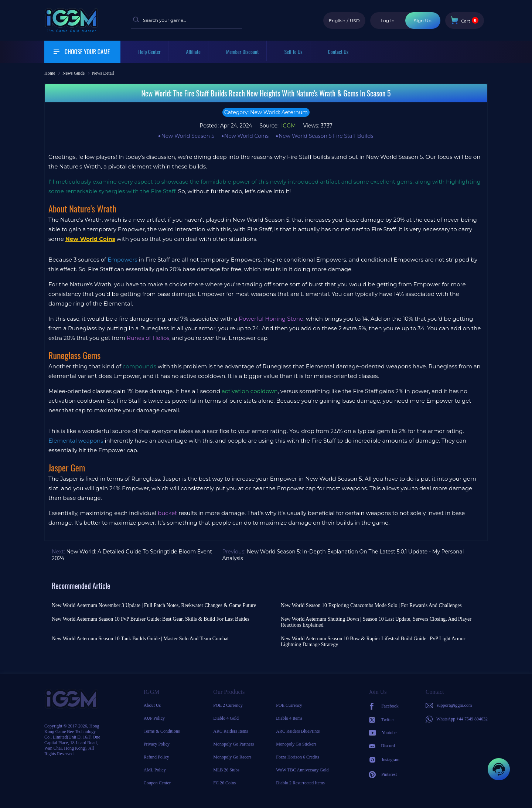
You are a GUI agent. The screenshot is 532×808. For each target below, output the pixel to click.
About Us (152, 705)
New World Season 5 (187, 136)
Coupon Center (157, 783)
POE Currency (289, 705)
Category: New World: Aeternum (266, 112)
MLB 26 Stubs (226, 770)
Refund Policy (156, 757)
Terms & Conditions (162, 731)
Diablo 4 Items (289, 718)
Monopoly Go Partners (233, 744)
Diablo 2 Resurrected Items (300, 783)
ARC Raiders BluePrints (298, 731)
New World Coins (246, 136)
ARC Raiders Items (231, 731)
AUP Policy (154, 718)
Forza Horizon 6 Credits (297, 757)
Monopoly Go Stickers (296, 744)
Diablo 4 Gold (226, 718)
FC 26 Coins (224, 783)
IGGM (288, 126)
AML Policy (155, 770)
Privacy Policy (157, 744)
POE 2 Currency (228, 705)
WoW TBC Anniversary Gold (302, 770)
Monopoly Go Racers (232, 757)
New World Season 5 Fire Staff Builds (326, 136)
